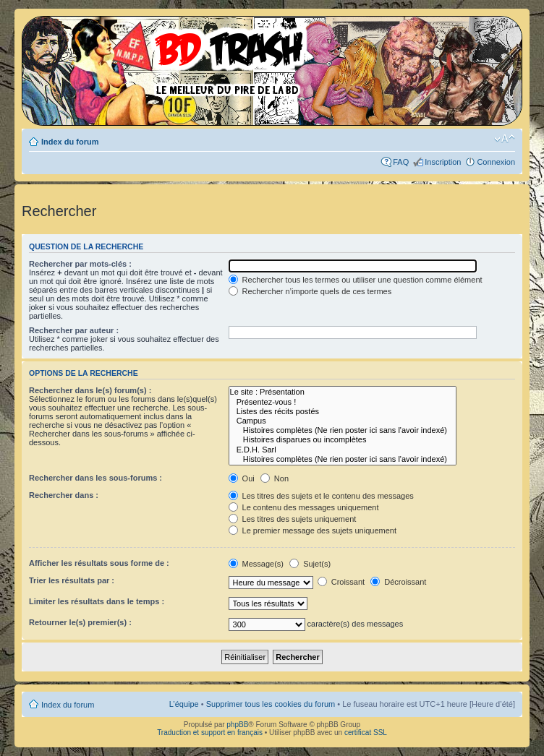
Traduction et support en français (210, 733)
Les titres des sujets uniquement (293, 519)
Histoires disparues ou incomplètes (343, 440)
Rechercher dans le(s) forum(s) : (90, 390)
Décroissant (398, 582)
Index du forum (70, 142)
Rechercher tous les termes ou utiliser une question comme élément (356, 280)
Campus (343, 421)
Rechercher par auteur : (74, 330)
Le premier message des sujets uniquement (313, 531)
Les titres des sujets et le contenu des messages (321, 496)
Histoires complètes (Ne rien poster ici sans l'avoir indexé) (343, 430)
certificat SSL (366, 733)
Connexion (496, 162)
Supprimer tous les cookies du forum (271, 704)
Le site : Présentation (343, 392)
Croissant (341, 582)
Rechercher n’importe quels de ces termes (310, 291)
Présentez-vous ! (343, 402)
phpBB (237, 725)
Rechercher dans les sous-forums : (95, 478)
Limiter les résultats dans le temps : (97, 601)
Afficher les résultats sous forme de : (99, 563)
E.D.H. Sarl (343, 450)
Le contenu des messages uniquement (304, 507)
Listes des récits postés (343, 412)
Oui (242, 478)
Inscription (443, 162)
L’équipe (184, 704)
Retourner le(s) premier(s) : (80, 622)
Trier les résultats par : (72, 580)
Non (275, 478)
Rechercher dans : (64, 495)
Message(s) (258, 564)
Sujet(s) (310, 564)
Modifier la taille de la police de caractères (505, 139)
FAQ (401, 162)
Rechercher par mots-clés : (80, 264)
